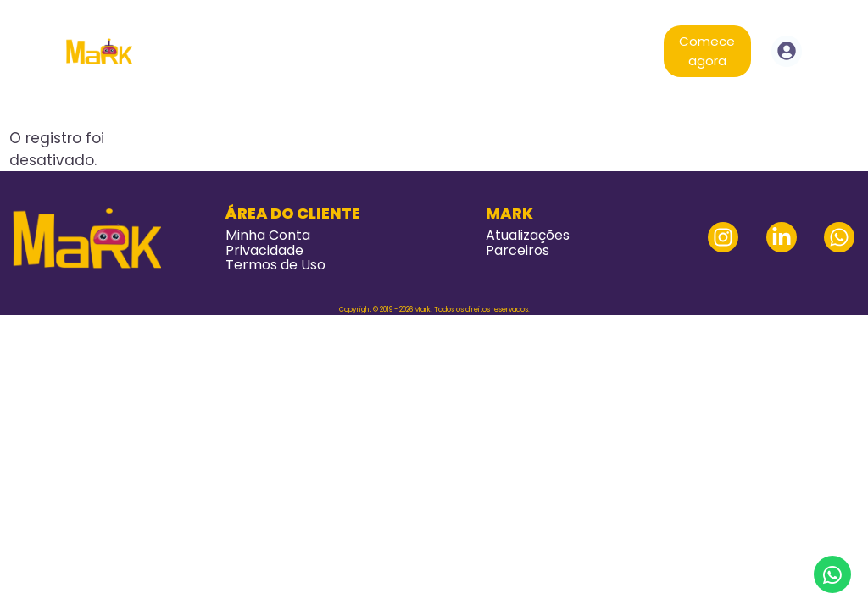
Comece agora (707, 51)
